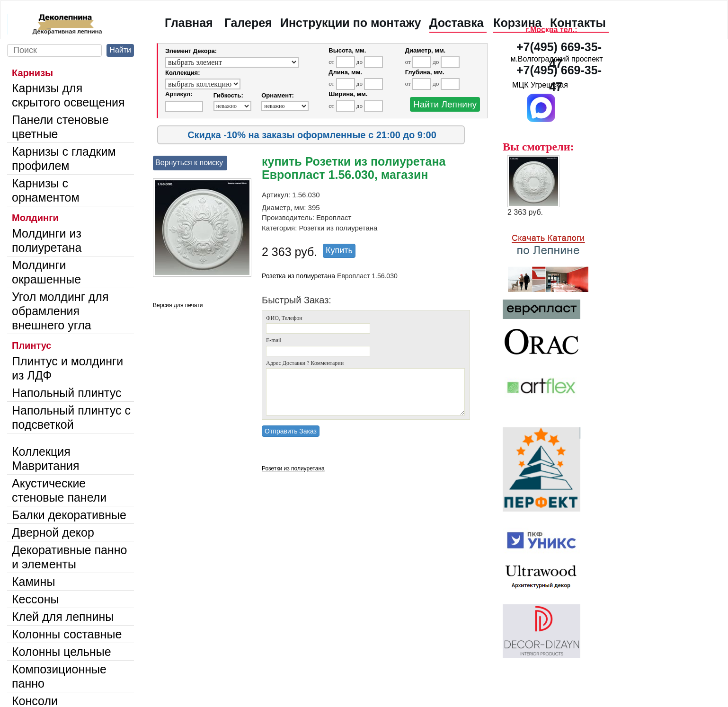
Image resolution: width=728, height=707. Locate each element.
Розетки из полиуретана (293, 468)
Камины (33, 582)
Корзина (517, 23)
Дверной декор (53, 532)
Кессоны (35, 599)
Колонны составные (67, 634)
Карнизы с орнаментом (46, 190)
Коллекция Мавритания (46, 459)
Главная (189, 23)
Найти (120, 50)
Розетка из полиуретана (298, 276)
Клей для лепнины (63, 617)
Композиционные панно (59, 676)
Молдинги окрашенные (46, 272)
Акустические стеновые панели (59, 490)
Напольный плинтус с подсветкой (71, 417)
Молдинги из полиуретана (47, 240)
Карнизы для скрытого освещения (68, 95)
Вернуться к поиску (189, 163)
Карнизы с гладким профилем (64, 159)
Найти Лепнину (445, 104)
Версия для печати (178, 305)
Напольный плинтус (67, 393)
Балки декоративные (69, 515)
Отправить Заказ (291, 431)
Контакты (578, 23)
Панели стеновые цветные (60, 127)
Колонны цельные (62, 652)
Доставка (457, 23)
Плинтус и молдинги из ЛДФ (67, 368)
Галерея (248, 23)
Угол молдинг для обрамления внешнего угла (60, 311)
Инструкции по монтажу (351, 23)
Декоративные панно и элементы (70, 557)
